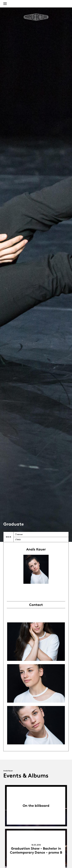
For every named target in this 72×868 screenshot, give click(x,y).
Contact (36, 605)
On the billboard (36, 806)
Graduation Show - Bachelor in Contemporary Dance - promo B (36, 850)
